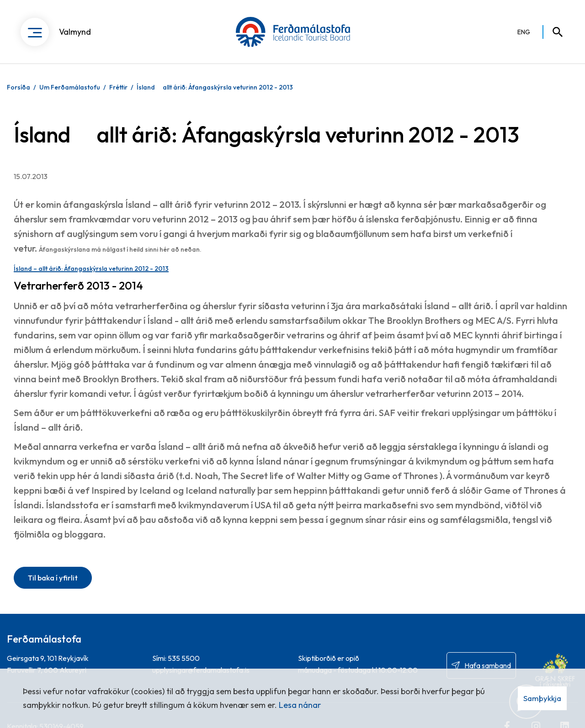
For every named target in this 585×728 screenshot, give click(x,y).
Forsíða (19, 87)
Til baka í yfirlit (53, 578)
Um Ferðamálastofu (70, 87)
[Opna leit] (553, 32)
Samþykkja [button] (542, 698)
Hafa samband (488, 665)
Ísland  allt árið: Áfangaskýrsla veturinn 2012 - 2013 (215, 87)
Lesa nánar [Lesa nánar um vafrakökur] (300, 705)
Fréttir (118, 87)
